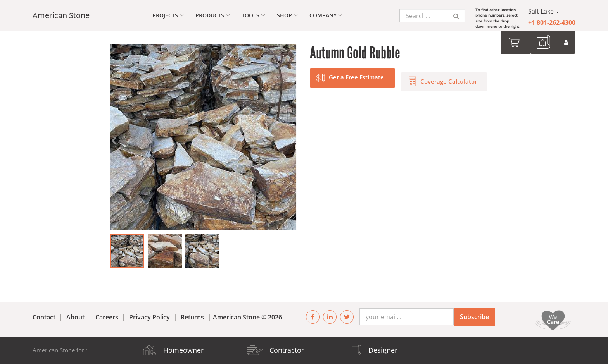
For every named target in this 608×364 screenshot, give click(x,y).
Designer (383, 350)
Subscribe (474, 317)
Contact (44, 317)
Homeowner (183, 350)
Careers (107, 317)
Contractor (287, 350)
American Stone (61, 15)
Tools (253, 15)
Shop (287, 15)
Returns (192, 317)
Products (213, 15)
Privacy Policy (149, 317)
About (75, 317)
